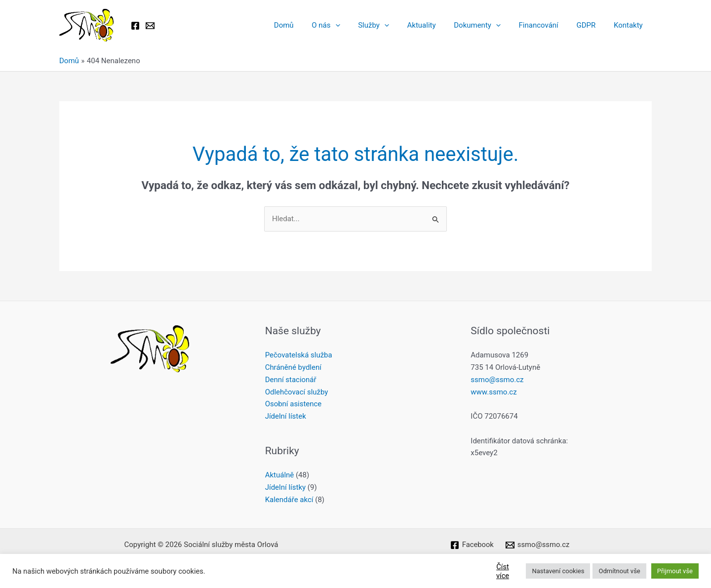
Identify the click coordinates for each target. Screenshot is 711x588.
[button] (357, 25)
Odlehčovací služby (297, 392)
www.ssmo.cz (494, 392)
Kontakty (630, 25)
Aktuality (436, 25)
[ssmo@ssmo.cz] (538, 545)
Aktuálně (280, 475)
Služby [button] (392, 25)
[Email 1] (150, 26)
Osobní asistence (294, 404)
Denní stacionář (291, 380)
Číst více (503, 571)
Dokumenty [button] (489, 25)
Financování (547, 25)
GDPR (591, 25)
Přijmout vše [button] (675, 571)
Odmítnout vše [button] (619, 571)
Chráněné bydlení (294, 367)
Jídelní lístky (285, 487)
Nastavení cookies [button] (558, 571)
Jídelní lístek (286, 416)
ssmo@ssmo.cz (497, 380)
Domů (309, 25)
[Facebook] (135, 26)
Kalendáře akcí (289, 500)
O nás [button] (347, 25)
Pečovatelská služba (299, 355)
